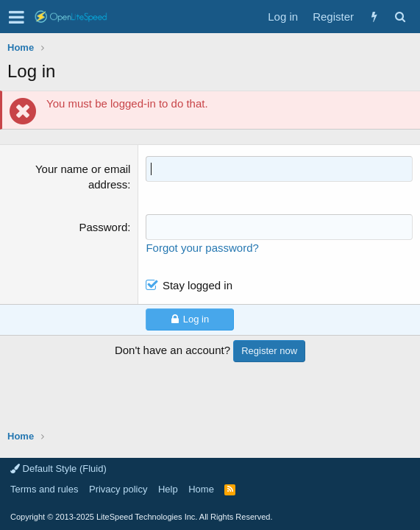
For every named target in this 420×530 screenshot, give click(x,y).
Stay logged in (197, 285)
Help (168, 489)
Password (103, 227)
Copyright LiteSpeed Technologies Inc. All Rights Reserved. (141, 517)
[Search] (400, 17)
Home (201, 489)
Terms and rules (44, 489)
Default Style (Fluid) (58, 469)
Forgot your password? (202, 248)
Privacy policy (118, 489)
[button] (17, 17)
